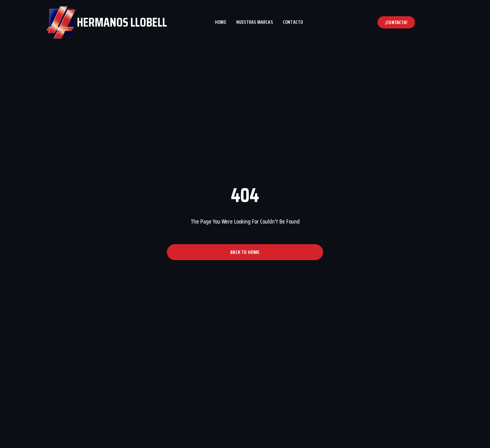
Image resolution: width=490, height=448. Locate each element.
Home (221, 22)
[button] (396, 22)
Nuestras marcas (255, 22)
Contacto (293, 22)
